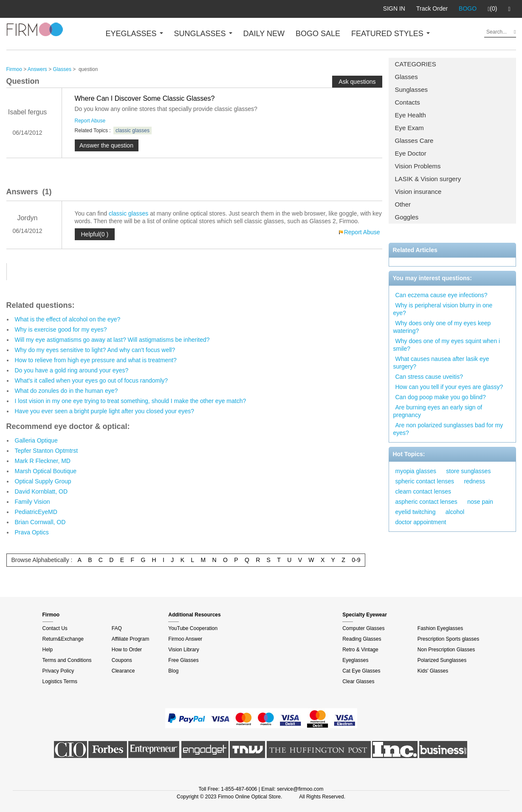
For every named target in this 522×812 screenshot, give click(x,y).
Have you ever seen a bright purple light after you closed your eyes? (105, 411)
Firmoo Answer (185, 639)
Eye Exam (409, 128)
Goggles (407, 217)
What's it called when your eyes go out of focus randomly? (92, 380)
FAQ (117, 628)
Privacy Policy (58, 671)
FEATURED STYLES (391, 34)
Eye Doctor (411, 153)
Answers (37, 69)
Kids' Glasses (433, 671)
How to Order (127, 650)
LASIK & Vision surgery (428, 179)
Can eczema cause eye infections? (442, 295)
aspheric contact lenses (426, 502)
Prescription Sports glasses (448, 639)
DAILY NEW (264, 34)
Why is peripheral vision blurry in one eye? (443, 309)
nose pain (480, 502)
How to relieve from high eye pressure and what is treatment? (96, 360)
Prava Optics (32, 532)
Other (403, 204)
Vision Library (183, 650)
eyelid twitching (416, 512)
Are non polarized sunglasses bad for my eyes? (448, 429)
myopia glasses (416, 471)
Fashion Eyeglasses (440, 628)
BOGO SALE (318, 34)
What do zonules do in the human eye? (66, 391)
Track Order (432, 9)
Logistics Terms (60, 681)
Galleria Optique (36, 440)
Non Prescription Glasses (446, 650)
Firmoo (14, 69)
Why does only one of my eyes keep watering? (442, 327)
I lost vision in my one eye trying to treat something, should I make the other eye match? (131, 401)
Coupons (122, 660)
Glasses (406, 77)
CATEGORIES (416, 64)
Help (48, 650)
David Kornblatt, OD (41, 491)
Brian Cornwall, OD (40, 522)
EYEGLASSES (134, 34)
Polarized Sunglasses (442, 660)
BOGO (468, 9)
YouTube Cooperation (193, 628)
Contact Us (55, 628)
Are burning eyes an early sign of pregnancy (438, 411)
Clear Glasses (358, 681)
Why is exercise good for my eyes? (61, 329)
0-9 (356, 560)
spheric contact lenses (425, 481)
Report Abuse (90, 121)
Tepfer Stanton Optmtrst (47, 451)
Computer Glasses (363, 628)
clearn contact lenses (423, 491)
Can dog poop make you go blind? (441, 397)
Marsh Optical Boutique (46, 471)
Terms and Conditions (67, 660)
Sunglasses (412, 89)
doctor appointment (421, 522)
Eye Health (411, 115)
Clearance (123, 671)
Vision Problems (418, 166)
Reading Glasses (362, 639)
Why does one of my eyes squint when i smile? (447, 345)
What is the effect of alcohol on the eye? (68, 319)
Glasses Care (414, 141)
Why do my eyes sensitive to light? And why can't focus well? (95, 350)
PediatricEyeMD (36, 512)
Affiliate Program (130, 639)
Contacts (408, 102)
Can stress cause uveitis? (429, 377)
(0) (492, 9)
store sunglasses (468, 471)
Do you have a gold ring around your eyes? (72, 370)
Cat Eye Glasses (361, 671)
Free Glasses (183, 660)
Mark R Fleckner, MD (43, 461)
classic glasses (133, 131)
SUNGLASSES (203, 34)
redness (474, 481)
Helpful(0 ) (95, 234)
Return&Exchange (63, 639)
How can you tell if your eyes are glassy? (449, 387)
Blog (173, 671)
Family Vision (32, 502)
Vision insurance (418, 192)
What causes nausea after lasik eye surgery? (441, 363)
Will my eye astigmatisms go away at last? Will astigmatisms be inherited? (112, 340)
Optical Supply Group (43, 481)
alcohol (455, 512)
